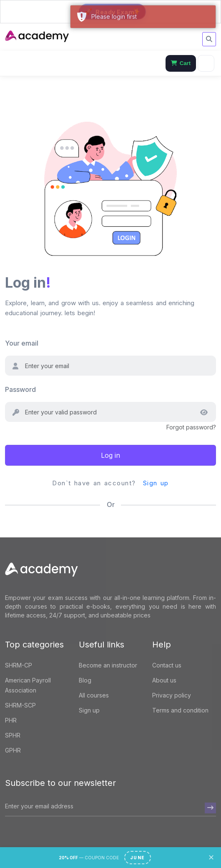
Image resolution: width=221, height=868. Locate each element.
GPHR (13, 750)
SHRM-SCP (20, 705)
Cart (181, 63)
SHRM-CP (19, 665)
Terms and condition (180, 710)
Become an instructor (108, 665)
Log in (110, 455)
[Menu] (206, 63)
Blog (85, 680)
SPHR (13, 735)
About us (164, 680)
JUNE (138, 858)
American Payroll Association (28, 685)
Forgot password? (191, 427)
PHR (11, 720)
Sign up (156, 483)
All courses (94, 695)
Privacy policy (172, 695)
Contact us (167, 665)
